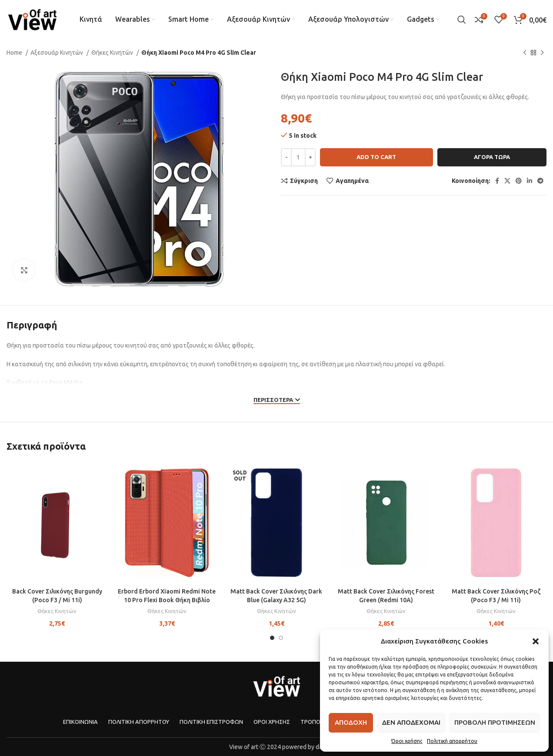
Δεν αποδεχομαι (411, 722)
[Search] (462, 20)
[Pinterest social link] (519, 181)
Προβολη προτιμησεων (495, 722)
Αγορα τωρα (492, 157)
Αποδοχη (351, 722)
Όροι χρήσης (407, 741)
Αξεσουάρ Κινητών (57, 53)
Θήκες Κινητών (113, 53)
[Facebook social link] (497, 181)
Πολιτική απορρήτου (452, 741)
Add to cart (376, 157)
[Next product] (542, 53)
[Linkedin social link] (530, 181)
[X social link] (507, 181)
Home (15, 53)
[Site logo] (32, 19)
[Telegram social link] (540, 181)
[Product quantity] (298, 157)
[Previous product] (525, 53)
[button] (536, 641)
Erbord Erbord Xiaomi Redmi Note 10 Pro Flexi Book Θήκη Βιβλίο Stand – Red (167, 600)
